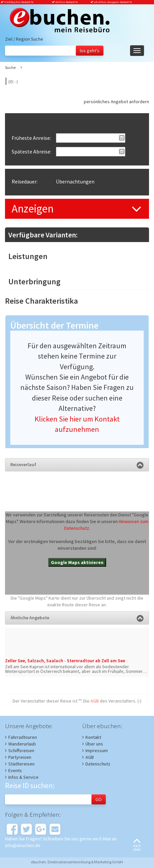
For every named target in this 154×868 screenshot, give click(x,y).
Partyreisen (20, 757)
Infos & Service (23, 777)
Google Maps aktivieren (77, 562)
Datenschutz (98, 764)
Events (15, 770)
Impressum (97, 750)
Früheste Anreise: (31, 138)
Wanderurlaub (22, 744)
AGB (95, 701)
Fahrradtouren (23, 737)
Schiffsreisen (21, 750)
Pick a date (122, 138)
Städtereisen (21, 764)
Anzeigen (33, 209)
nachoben (137, 845)
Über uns (94, 744)
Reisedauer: (25, 181)
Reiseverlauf (77, 464)
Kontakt (93, 737)
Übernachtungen (75, 181)
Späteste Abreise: (31, 151)
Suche (10, 67)
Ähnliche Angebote (77, 618)
